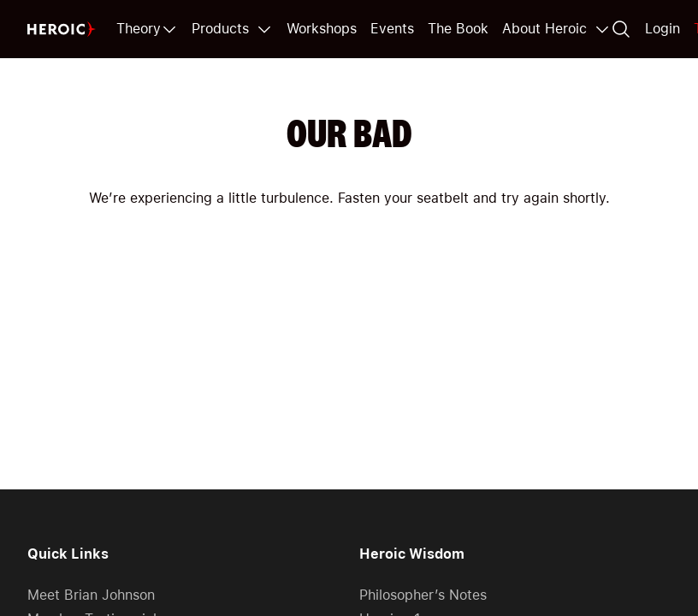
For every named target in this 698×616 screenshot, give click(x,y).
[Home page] (62, 30)
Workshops (322, 29)
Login (663, 29)
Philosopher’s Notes (423, 595)
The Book (458, 29)
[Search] (621, 29)
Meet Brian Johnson (91, 595)
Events (392, 29)
